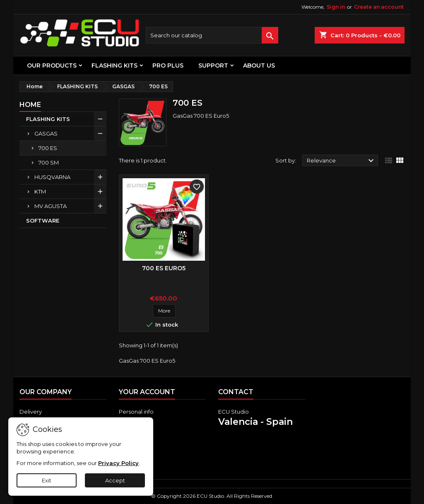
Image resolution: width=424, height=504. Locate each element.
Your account (147, 392)
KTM (40, 191)
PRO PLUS (168, 65)
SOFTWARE (43, 220)
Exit (47, 480)
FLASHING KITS (114, 65)
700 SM (49, 162)
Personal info (136, 412)
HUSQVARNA (52, 177)
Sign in (336, 7)
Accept (115, 480)
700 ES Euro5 (164, 268)
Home (30, 105)
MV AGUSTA (51, 206)
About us (259, 65)
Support (213, 65)
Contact (236, 392)
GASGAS (46, 133)
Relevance (341, 161)
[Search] (212, 35)
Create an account (379, 7)
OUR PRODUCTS (52, 65)
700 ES (48, 148)
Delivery (31, 412)
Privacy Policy (118, 463)
